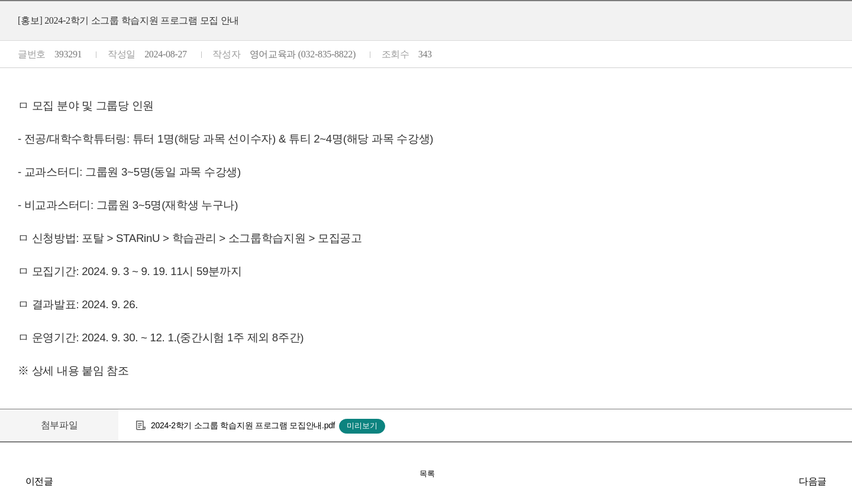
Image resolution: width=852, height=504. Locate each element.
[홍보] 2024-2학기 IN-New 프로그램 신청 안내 (840, 481)
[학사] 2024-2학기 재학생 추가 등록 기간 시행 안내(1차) (12, 481)
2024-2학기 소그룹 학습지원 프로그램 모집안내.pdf (243, 425)
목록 (427, 474)
